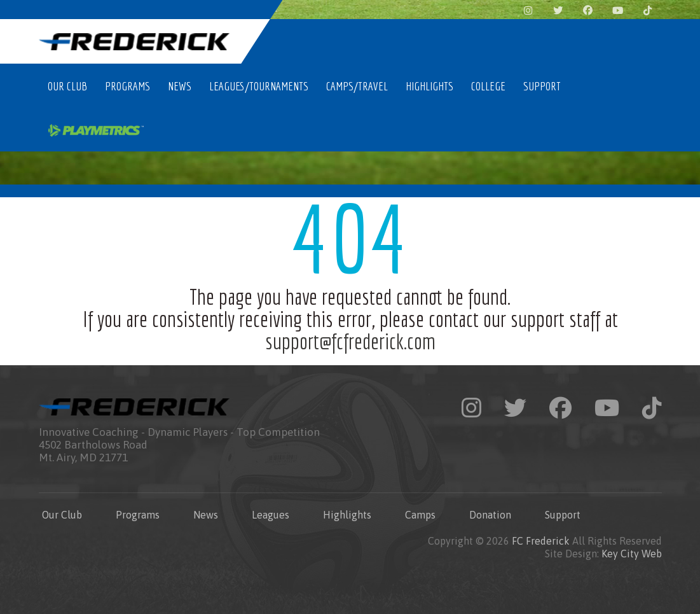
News (180, 86)
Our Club (67, 86)
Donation (490, 515)
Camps (420, 515)
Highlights (429, 86)
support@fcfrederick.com (350, 341)
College (488, 86)
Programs (127, 86)
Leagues (271, 515)
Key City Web (632, 554)
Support (542, 86)
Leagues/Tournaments (259, 86)
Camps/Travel (357, 86)
